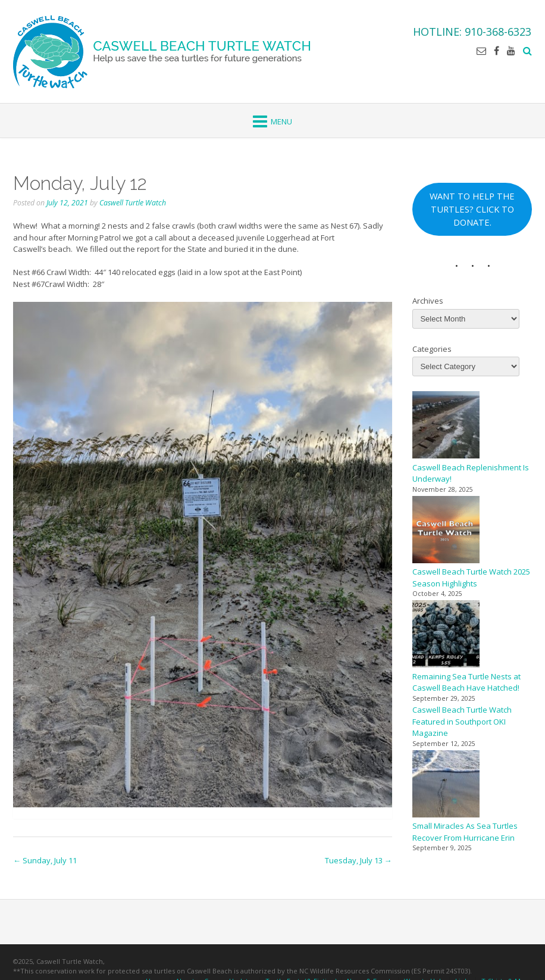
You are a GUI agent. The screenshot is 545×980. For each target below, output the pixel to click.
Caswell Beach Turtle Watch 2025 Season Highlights (471, 578)
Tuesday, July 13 (358, 860)
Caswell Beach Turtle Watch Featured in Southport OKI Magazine (462, 721)
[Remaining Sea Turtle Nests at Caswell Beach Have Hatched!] (446, 636)
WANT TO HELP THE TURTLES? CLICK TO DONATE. (472, 209)
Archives (428, 301)
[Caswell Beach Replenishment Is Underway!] (446, 427)
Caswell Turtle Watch (133, 203)
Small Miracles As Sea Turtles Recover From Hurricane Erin (465, 832)
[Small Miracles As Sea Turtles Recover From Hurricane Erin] (446, 786)
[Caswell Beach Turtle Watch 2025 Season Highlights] (446, 531)
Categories (432, 349)
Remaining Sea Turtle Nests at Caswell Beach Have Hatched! (466, 682)
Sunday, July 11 (45, 860)
